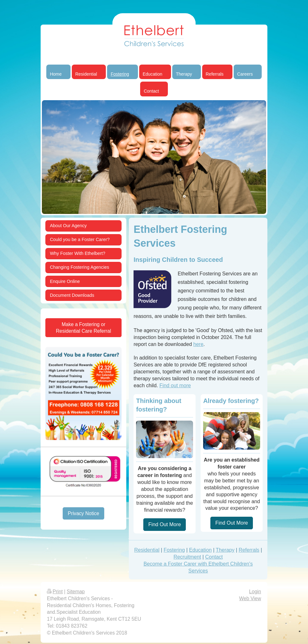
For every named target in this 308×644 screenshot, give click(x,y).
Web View (250, 598)
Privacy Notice (83, 513)
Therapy (225, 550)
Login (255, 592)
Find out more (175, 385)
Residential (147, 550)
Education (200, 550)
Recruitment (187, 557)
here (198, 344)
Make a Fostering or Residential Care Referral (84, 328)
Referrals (249, 550)
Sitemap (76, 592)
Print (55, 592)
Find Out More (165, 524)
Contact (214, 557)
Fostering (174, 550)
